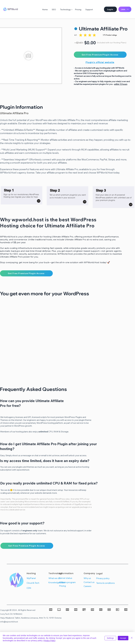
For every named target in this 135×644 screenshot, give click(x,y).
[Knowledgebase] (58, 582)
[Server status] (69, 578)
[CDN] (36, 588)
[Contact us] (93, 582)
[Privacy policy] (106, 578)
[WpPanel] (36, 578)
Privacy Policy (50, 641)
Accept (123, 638)
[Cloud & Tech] (36, 583)
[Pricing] (69, 586)
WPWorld (13, 9)
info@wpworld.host (9, 622)
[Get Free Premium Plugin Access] (100, 55)
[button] (110, 9)
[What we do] (58, 578)
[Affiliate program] (69, 582)
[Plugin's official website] (100, 62)
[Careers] (93, 586)
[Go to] (39, 201)
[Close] (132, 638)
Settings (110, 638)
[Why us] (93, 578)
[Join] (125, 9)
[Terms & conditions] (106, 583)
